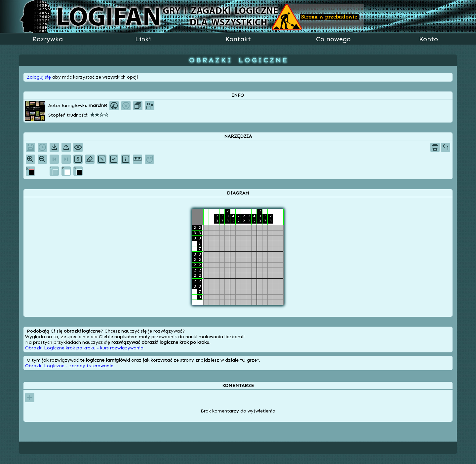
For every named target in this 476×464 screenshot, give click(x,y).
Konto (429, 39)
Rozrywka (48, 39)
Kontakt (238, 39)
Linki (143, 39)
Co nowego (333, 39)
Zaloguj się (39, 77)
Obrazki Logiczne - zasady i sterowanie (69, 366)
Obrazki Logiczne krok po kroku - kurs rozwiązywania (84, 348)
